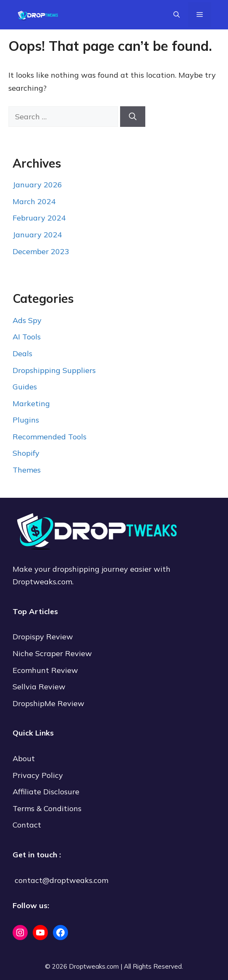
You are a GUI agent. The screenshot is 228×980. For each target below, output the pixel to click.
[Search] (133, 117)
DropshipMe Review (48, 703)
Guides (25, 387)
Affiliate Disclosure (46, 792)
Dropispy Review (43, 637)
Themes (27, 470)
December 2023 (41, 251)
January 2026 (37, 185)
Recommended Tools (50, 437)
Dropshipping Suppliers (54, 370)
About (24, 758)
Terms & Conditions (47, 808)
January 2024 (37, 235)
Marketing (31, 403)
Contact (27, 825)
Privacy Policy (38, 775)
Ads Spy (27, 320)
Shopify (26, 453)
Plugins (26, 420)
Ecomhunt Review (45, 670)
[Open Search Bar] (177, 15)
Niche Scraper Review (53, 653)
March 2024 (34, 201)
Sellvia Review (40, 687)
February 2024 (39, 218)
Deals (22, 353)
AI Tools (27, 337)
